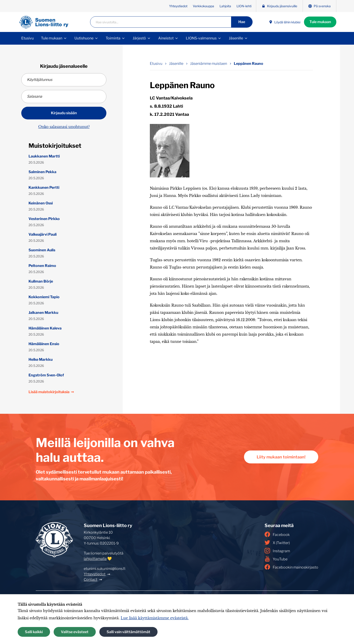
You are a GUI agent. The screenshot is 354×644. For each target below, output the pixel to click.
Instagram (277, 551)
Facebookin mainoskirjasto (291, 567)
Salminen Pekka (42, 172)
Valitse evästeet (75, 632)
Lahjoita (225, 6)
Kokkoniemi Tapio (44, 297)
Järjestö (139, 38)
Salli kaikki (34, 632)
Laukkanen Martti (44, 156)
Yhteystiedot (178, 6)
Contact (91, 580)
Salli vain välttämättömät (128, 632)
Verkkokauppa (203, 6)
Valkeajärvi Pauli (43, 234)
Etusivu (28, 38)
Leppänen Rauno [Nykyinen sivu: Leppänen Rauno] (249, 64)
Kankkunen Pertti (44, 188)
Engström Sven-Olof (46, 375)
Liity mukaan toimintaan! (281, 457)
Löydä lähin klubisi (285, 22)
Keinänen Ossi (41, 203)
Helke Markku (41, 360)
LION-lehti (244, 6)
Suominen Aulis (42, 250)
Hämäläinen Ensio (44, 344)
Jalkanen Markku (43, 313)
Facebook (277, 534)
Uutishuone (84, 38)
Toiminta (113, 38)
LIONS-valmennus (201, 38)
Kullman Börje (41, 281)
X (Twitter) (277, 542)
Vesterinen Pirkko (44, 219)
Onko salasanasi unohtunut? (64, 127)
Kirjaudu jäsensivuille (279, 6)
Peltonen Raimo (42, 266)
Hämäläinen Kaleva (45, 328)
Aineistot (166, 38)
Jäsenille (236, 38)
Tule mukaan (320, 22)
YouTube (276, 559)
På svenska (319, 6)
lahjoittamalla (95, 559)
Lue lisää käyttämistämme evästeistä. (155, 618)
